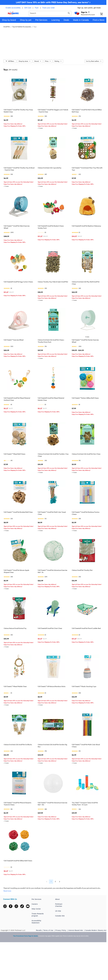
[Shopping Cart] (103, 14)
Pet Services (37, 899)
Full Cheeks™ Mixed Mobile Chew (15, 686)
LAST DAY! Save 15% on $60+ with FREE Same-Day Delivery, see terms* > (53, 2)
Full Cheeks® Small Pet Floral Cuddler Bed (86, 628)
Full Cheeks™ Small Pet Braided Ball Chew (18, 512)
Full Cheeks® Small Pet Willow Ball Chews (18, 861)
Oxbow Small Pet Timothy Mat (82, 570)
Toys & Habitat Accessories (22, 27)
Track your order (49, 8)
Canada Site (60, 916)
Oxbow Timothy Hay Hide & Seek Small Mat (53, 282)
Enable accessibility (13, 8)
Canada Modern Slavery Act (96, 930)
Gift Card (28, 8)
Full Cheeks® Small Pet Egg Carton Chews (18, 282)
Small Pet (7, 27)
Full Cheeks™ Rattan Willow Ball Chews (85, 398)
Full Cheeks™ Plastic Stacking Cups (84, 686)
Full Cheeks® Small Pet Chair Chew (50, 628)
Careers (35, 904)
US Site (58, 911)
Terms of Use (49, 930)
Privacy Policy (61, 930)
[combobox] (50, 13)
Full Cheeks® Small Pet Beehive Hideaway (86, 226)
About (57, 899)
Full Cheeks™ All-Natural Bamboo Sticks (52, 686)
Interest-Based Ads (76, 930)
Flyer (37, 8)
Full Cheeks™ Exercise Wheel (14, 340)
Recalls (39, 930)
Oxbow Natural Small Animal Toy (15, 628)
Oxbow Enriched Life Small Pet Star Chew (86, 454)
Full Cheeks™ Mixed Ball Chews (15, 454)
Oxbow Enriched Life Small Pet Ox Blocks (18, 745)
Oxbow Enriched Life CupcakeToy (50, 168)
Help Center (36, 909)
